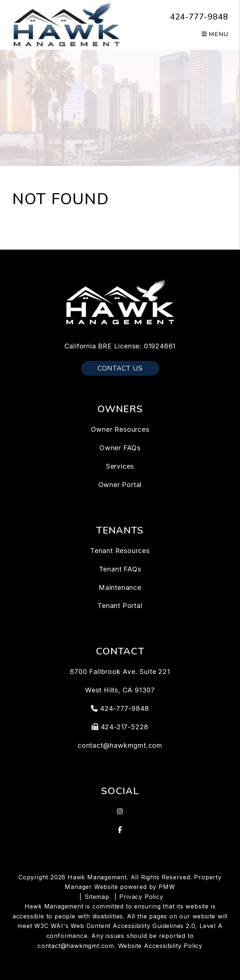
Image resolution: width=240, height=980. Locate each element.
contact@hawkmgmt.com (120, 745)
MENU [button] (215, 34)
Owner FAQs (120, 448)
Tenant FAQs (120, 569)
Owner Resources (120, 429)
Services (120, 466)
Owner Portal (120, 485)
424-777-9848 (199, 17)
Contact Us (120, 368)
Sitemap (97, 897)
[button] (120, 812)
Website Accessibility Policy (160, 946)
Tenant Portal (120, 606)
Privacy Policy (141, 897)
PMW (167, 887)
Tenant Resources (120, 551)
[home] (66, 24)
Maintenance (120, 588)
